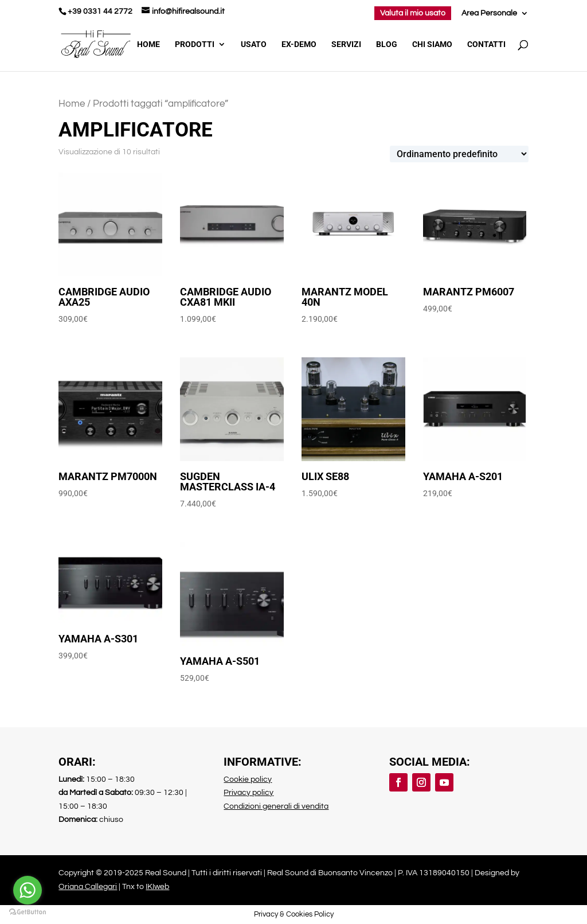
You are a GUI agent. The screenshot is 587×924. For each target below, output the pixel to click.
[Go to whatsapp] (28, 890)
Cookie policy (248, 779)
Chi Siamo (432, 44)
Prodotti (195, 44)
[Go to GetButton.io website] (28, 912)
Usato (254, 44)
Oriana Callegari (88, 887)
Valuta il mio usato (413, 13)
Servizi (346, 44)
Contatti (486, 44)
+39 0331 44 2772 (100, 11)
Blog (387, 44)
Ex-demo (299, 44)
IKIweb (157, 887)
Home (148, 44)
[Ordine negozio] (459, 154)
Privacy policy (249, 793)
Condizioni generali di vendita (276, 806)
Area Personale (489, 13)
